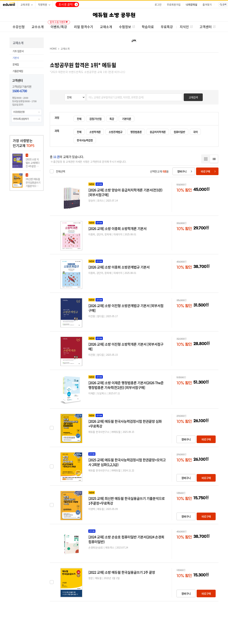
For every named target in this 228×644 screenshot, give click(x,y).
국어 (195, 132)
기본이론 (127, 119)
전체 (79, 119)
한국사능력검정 (85, 140)
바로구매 (205, 171)
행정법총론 (136, 132)
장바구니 (182, 171)
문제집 (16, 64)
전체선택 (60, 171)
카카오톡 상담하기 (21, 119)
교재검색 (193, 97)
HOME (53, 49)
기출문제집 (18, 71)
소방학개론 (95, 132)
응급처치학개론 (158, 132)
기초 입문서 (18, 51)
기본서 (16, 58)
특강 (112, 119)
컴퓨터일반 (179, 132)
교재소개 (65, 49)
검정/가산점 (95, 119)
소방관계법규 (116, 132)
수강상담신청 (19, 112)
